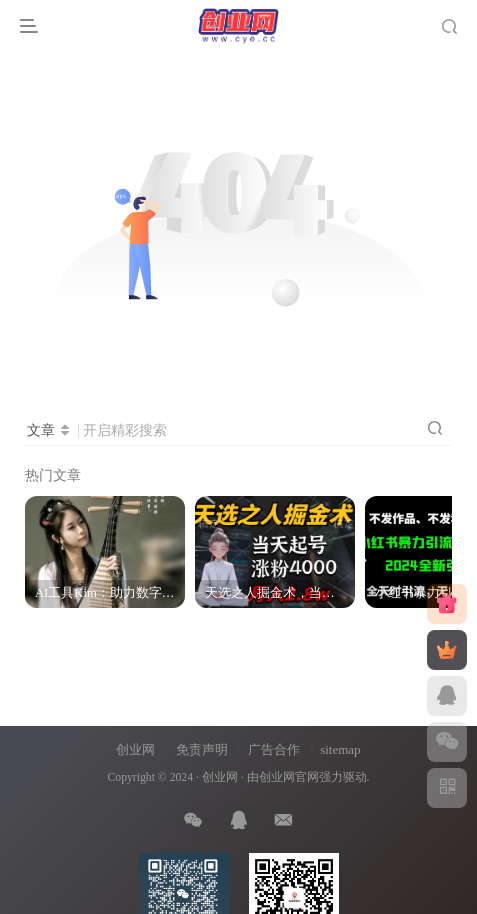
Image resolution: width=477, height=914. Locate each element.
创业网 (135, 749)
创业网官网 (289, 777)
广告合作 (274, 749)
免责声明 (202, 749)
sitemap (340, 749)
